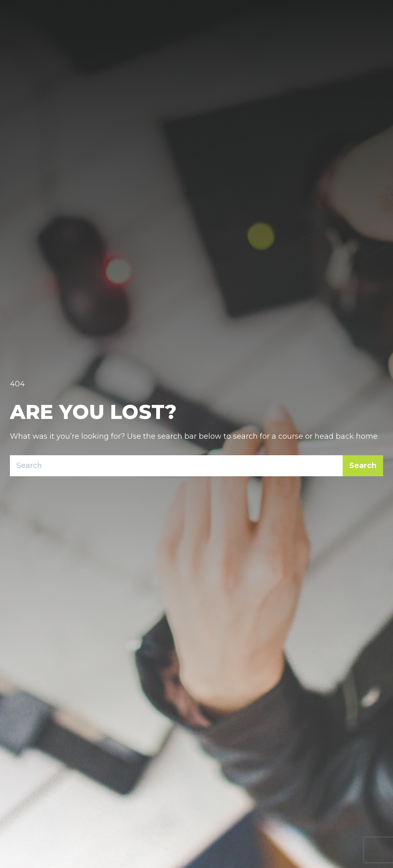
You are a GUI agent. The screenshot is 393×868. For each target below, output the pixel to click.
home (367, 436)
